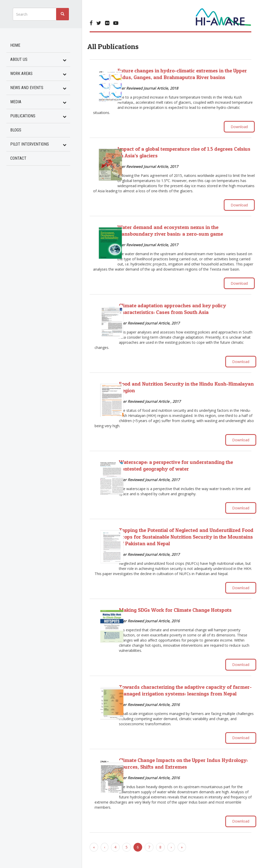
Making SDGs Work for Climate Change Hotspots (190, 612)
